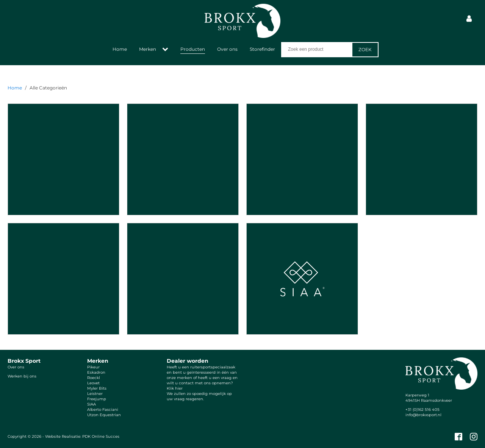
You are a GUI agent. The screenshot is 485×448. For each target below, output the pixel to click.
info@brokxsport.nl (423, 415)
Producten (193, 49)
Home (120, 49)
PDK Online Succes (101, 436)
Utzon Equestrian (104, 415)
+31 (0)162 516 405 (422, 410)
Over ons (227, 49)
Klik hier (175, 388)
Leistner (95, 394)
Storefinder (262, 49)
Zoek (365, 49)
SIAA (92, 404)
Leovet (93, 383)
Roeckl (94, 378)
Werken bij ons (22, 376)
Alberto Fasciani (103, 410)
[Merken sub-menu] (167, 50)
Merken (148, 49)
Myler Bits (97, 388)
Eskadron (96, 372)
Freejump (97, 399)
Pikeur (93, 367)
